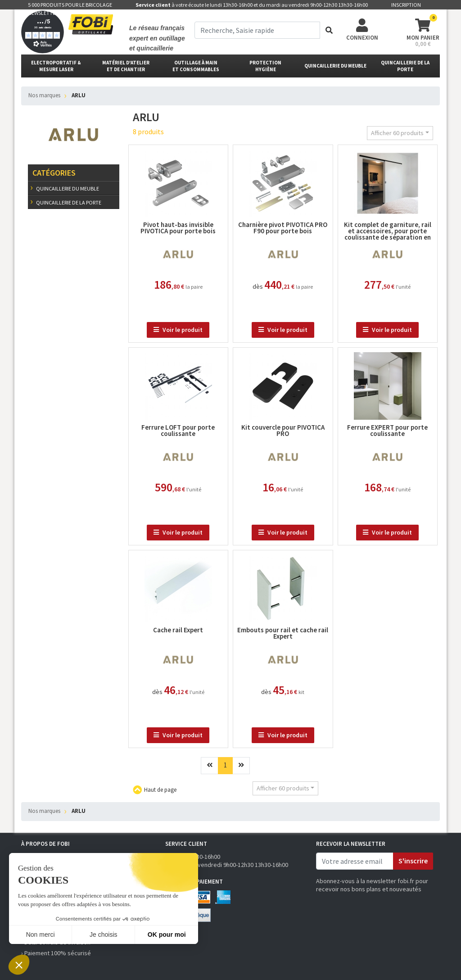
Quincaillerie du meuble (67, 188)
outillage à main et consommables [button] (196, 66)
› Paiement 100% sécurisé (56, 953)
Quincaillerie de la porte (68, 202)
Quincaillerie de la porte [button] (405, 66)
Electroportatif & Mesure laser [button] (56, 66)
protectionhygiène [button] (265, 66)
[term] (257, 30)
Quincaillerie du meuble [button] (335, 66)
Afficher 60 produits (397, 133)
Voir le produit (178, 330)
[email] (355, 861)
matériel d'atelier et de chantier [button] (126, 66)
